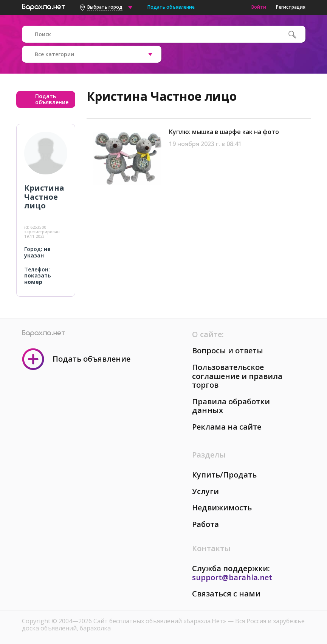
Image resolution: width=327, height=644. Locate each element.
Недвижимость (222, 508)
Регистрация (291, 7)
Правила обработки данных (231, 406)
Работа (205, 524)
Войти (259, 7)
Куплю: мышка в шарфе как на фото (224, 132)
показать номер (38, 279)
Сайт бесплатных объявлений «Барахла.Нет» (160, 621)
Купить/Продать (224, 475)
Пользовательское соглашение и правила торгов (237, 376)
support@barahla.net (232, 577)
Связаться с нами (226, 594)
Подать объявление (171, 7)
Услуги (205, 491)
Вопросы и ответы (228, 351)
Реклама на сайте (227, 427)
